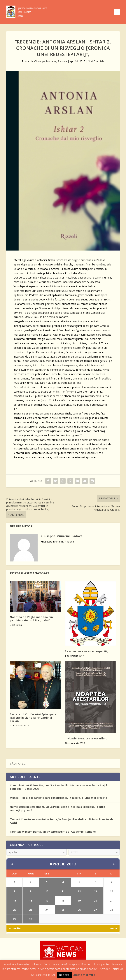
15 (15, 901)
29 (15, 919)
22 (15, 910)
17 (47, 901)
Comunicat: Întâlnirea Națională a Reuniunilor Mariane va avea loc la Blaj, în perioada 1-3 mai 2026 (59, 787)
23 (31, 910)
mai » (113, 928)
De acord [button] (64, 975)
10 (47, 891)
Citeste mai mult (84, 975)
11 (63, 891)
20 (95, 901)
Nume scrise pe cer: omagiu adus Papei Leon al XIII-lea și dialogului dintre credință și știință (57, 808)
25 (63, 910)
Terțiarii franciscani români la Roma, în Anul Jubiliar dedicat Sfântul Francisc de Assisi (62, 821)
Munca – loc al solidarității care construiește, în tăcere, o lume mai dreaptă (58, 798)
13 (95, 891)
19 (79, 901)
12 (79, 891)
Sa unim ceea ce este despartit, (87, 651)
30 (31, 919)
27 (95, 910)
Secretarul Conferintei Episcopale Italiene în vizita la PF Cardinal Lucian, (33, 718)
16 (31, 901)
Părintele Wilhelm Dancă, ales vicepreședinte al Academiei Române (53, 832)
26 (79, 910)
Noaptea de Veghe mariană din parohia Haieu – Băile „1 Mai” (31, 619)
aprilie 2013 (63, 864)
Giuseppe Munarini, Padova (51, 61)
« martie (15, 928)
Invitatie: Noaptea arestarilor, (86, 738)
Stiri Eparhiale (96, 61)
